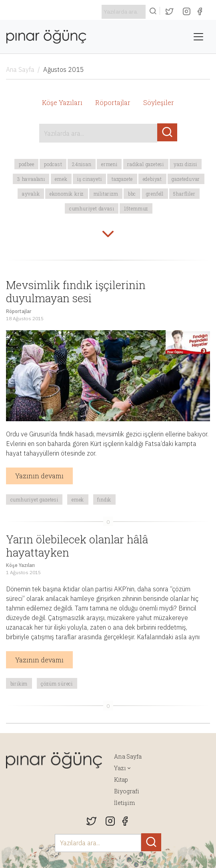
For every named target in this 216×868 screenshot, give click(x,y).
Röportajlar (113, 102)
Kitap (121, 780)
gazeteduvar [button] (186, 179)
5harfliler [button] (184, 194)
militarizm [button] (106, 194)
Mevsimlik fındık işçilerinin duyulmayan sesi (76, 291)
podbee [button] (27, 164)
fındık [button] (104, 499)
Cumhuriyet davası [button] (92, 208)
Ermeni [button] (109, 164)
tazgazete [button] (122, 179)
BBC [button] (132, 194)
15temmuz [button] (136, 208)
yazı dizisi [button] (185, 164)
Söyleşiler (159, 102)
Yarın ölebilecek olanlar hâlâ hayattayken (77, 546)
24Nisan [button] (82, 164)
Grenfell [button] (155, 194)
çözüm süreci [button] (57, 684)
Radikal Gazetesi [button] (146, 164)
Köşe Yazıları (62, 102)
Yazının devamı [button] (39, 476)
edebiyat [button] (152, 179)
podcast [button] (53, 164)
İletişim (124, 803)
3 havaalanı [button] (31, 179)
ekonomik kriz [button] (67, 194)
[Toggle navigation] (198, 37)
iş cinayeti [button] (90, 179)
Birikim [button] (19, 684)
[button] (108, 235)
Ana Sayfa (20, 69)
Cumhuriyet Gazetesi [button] (34, 499)
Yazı (120, 768)
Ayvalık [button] (31, 194)
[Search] (124, 12)
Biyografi (127, 791)
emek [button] (61, 179)
